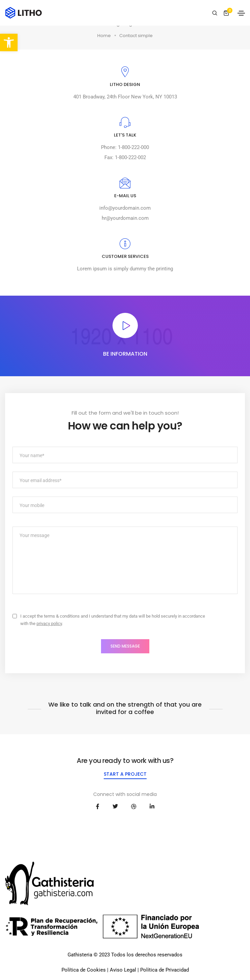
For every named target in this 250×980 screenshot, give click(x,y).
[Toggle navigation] (241, 13)
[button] (9, 42)
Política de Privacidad (165, 970)
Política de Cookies (84, 970)
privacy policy (49, 623)
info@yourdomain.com (125, 208)
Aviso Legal (123, 970)
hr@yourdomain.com (125, 218)
